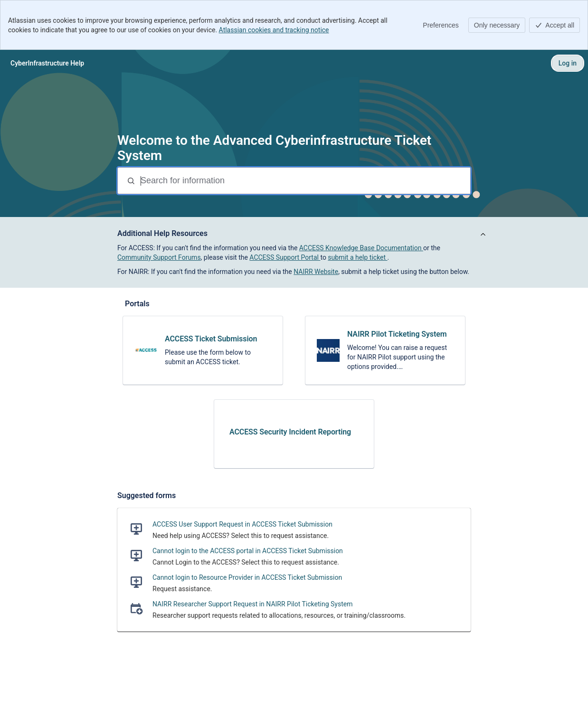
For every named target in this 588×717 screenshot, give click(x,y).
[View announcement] (483, 235)
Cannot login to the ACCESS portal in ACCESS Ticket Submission (248, 551)
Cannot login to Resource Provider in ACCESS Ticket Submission (247, 577)
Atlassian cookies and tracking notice (274, 30)
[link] (203, 350)
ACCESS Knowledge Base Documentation (361, 248)
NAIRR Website (316, 272)
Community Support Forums (159, 257)
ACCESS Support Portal (285, 257)
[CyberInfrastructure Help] (47, 63)
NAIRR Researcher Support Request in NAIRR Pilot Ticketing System (252, 604)
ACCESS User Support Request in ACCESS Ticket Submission (242, 524)
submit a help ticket (357, 257)
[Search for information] (304, 181)
